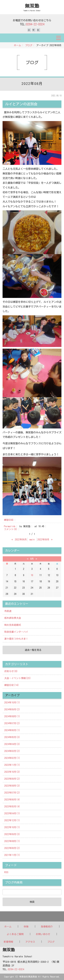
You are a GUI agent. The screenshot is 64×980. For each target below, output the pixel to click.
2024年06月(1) (12, 730)
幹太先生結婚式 (13, 625)
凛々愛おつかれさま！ (16, 639)
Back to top (32, 916)
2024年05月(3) (12, 737)
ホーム (17, 45)
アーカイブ (12, 695)
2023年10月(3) (12, 772)
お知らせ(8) (11, 671)
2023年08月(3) (12, 786)
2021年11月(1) (12, 855)
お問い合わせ (43, 934)
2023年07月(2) (12, 793)
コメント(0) (11, 529)
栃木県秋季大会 (13, 618)
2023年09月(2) (12, 779)
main (32, 540)
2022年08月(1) (12, 841)
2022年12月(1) (12, 820)
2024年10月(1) (12, 703)
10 (32, 575)
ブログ (29, 45)
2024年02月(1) (12, 758)
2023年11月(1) (12, 765)
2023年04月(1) (12, 813)
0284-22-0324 (35, 24)
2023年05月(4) (12, 807)
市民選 (8, 611)
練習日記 (9, 520)
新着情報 (8, 942)
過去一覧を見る (33, 650)
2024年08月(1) (12, 716)
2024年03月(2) (12, 751)
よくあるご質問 (15, 934)
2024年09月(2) (12, 709)
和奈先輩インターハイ (16, 632)
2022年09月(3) (12, 834)
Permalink (10, 526)
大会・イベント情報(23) (18, 678)
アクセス (30, 942)
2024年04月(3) (12, 744)
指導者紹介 (47, 927)
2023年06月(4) (12, 800)
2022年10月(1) (12, 827)
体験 (26, 927)
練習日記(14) (12, 685)
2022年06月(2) (12, 848)
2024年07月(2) (12, 723)
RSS (6, 872)
